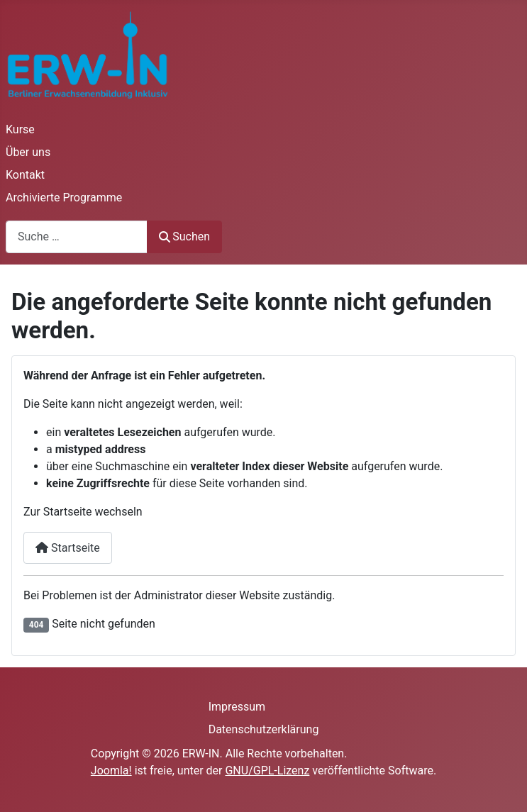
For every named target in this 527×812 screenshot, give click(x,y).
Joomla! (111, 771)
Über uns (28, 152)
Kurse (20, 129)
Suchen (184, 237)
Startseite (68, 548)
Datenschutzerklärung (264, 729)
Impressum (237, 707)
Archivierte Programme (64, 198)
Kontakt (25, 175)
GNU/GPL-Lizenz (267, 771)
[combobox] (77, 237)
